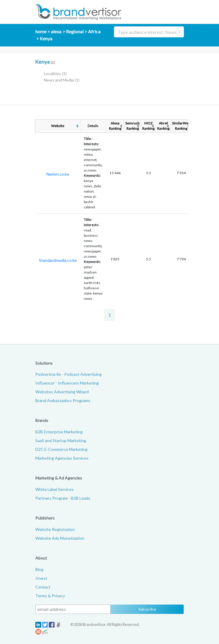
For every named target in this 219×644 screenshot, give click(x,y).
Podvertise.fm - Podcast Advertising (68, 374)
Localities (55, 73)
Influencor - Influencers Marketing (67, 383)
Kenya (46, 38)
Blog (39, 569)
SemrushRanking (132, 126)
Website (58, 126)
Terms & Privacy (50, 596)
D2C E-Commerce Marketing (61, 449)
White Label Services (54, 489)
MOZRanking (148, 126)
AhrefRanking (163, 126)
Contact (43, 587)
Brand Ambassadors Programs (63, 400)
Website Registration (55, 529)
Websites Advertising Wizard (62, 392)
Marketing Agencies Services (62, 458)
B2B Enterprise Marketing (59, 432)
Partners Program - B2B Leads (63, 498)
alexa (56, 31)
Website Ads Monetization (60, 538)
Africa (94, 31)
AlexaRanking (115, 126)
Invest (41, 578)
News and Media (62, 80)
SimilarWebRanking (181, 126)
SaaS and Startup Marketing (61, 440)
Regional (75, 31)
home (41, 31)
